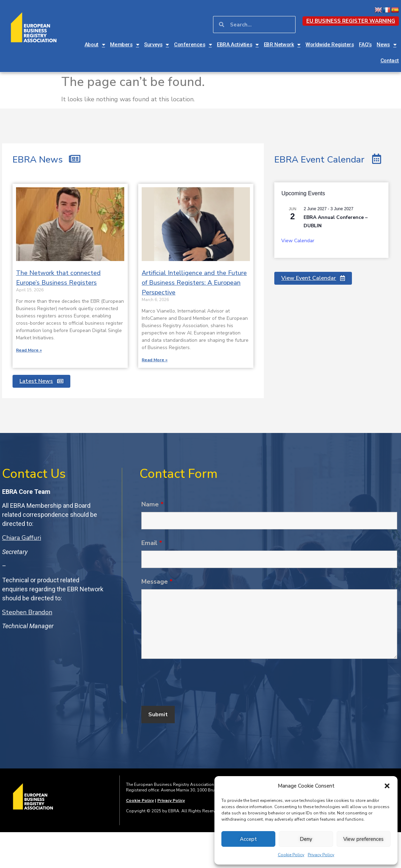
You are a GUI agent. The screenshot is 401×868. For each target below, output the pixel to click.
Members (124, 45)
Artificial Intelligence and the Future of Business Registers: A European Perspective (194, 283)
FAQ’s (365, 45)
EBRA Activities (238, 45)
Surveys (156, 45)
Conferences (193, 45)
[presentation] (194, 684)
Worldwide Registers (330, 45)
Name (152, 504)
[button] (387, 786)
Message (157, 582)
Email (152, 543)
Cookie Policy (291, 855)
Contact (390, 61)
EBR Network (282, 45)
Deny (306, 839)
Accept (248, 839)
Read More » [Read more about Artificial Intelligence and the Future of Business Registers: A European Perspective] (155, 360)
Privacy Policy (321, 855)
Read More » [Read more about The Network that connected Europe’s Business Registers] (29, 350)
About (95, 45)
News (386, 45)
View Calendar (298, 241)
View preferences (363, 839)
